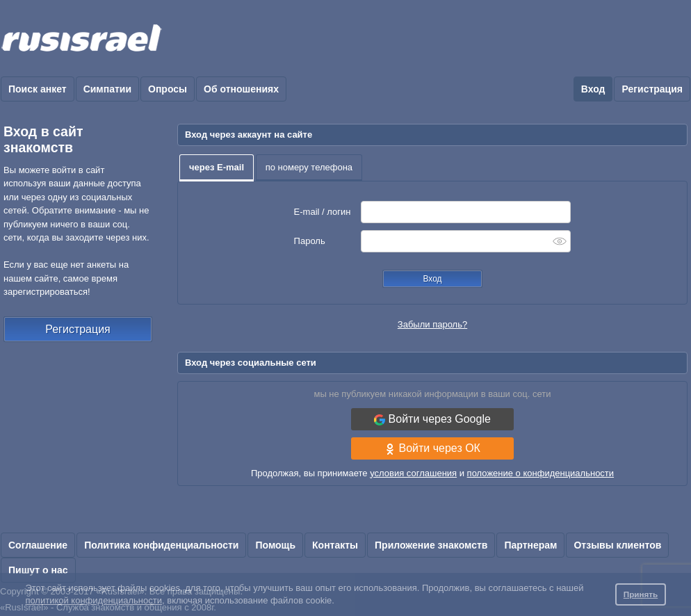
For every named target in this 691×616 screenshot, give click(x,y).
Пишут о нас (38, 570)
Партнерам (530, 545)
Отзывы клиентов (617, 545)
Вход (593, 89)
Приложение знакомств (431, 545)
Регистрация (652, 89)
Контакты (335, 545)
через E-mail (217, 167)
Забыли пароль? (432, 324)
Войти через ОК (432, 448)
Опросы (168, 89)
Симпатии (107, 89)
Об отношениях (241, 89)
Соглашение (38, 545)
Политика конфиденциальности (161, 545)
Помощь (275, 545)
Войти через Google (432, 419)
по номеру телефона (309, 167)
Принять (641, 594)
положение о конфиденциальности (540, 473)
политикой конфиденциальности (94, 600)
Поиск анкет (38, 89)
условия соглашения (413, 473)
